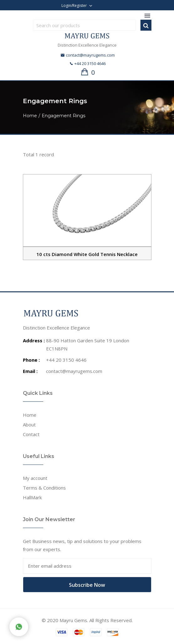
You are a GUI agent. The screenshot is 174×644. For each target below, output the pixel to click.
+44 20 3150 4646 (88, 63)
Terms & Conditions (44, 488)
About (29, 425)
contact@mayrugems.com (88, 55)
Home (30, 116)
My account (35, 478)
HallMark (32, 497)
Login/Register (74, 5)
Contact (31, 434)
